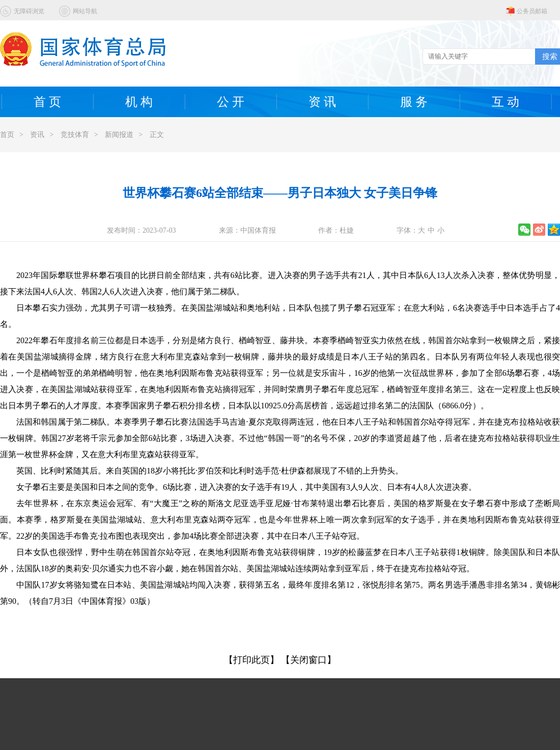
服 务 (414, 102)
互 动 (506, 102)
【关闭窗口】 (309, 660)
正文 (157, 135)
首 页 (47, 102)
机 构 (139, 102)
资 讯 (322, 102)
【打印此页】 (251, 660)
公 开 (231, 102)
